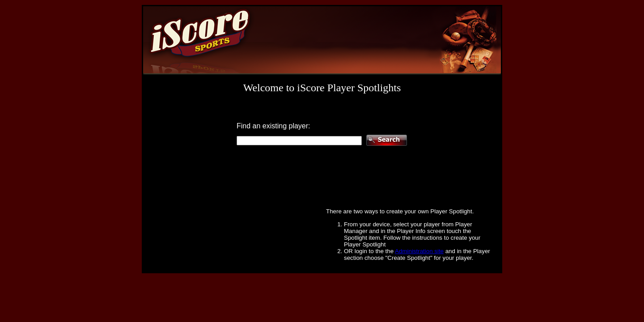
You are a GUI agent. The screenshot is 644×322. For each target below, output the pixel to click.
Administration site (419, 251)
